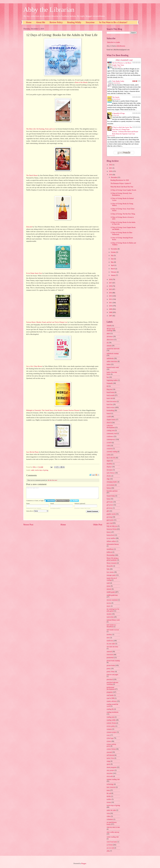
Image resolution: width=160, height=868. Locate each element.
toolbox (109, 799)
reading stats (110, 717)
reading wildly (111, 720)
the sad (109, 793)
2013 (111, 296)
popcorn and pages (112, 675)
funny (108, 499)
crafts (108, 446)
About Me (41, 22)
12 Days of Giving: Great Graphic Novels (123, 190)
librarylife (110, 566)
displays (109, 467)
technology (110, 784)
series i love (110, 758)
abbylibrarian (121, 46)
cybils (108, 455)
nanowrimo (110, 617)
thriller (109, 796)
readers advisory (112, 701)
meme (109, 586)
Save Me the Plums (32, 452)
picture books (111, 665)
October (114, 252)
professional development (111, 688)
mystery (109, 614)
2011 (111, 303)
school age (110, 738)
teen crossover (111, 787)
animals (109, 346)
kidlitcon (109, 552)
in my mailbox (111, 538)
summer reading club (113, 779)
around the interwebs (113, 349)
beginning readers (112, 380)
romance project (112, 732)
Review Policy (56, 22)
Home (29, 22)
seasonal (109, 752)
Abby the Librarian (49, 10)
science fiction (111, 749)
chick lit (109, 423)
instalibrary (110, 549)
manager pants (111, 575)
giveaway (110, 508)
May (112, 262)
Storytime (90, 22)
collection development (111, 427)
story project (110, 770)
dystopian (110, 470)
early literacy (111, 473)
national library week (113, 620)
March (113, 269)
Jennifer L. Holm (117, 67)
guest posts (110, 520)
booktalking (110, 410)
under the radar (111, 810)
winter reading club (113, 837)
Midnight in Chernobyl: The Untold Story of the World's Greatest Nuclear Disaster (53, 410)
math (108, 583)
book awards (111, 395)
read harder (110, 695)
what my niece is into (113, 827)
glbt (108, 511)
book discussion (112, 401)
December (114, 177)
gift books (110, 502)
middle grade (111, 592)
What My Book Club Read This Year (122, 187)
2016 (111, 286)
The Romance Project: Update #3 (121, 183)
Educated (29, 227)
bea (108, 377)
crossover (110, 449)
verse (108, 813)
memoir (109, 589)
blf (107, 386)
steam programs (112, 767)
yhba (108, 851)
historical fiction (112, 529)
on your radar (111, 644)
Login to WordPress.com (62, 501)
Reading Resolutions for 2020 (120, 180)
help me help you (112, 526)
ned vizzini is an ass (113, 630)
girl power (110, 505)
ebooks (109, 476)
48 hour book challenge (111, 330)
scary (108, 735)
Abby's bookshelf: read (124, 60)
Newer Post (28, 525)
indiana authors (111, 541)
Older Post (98, 525)
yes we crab (110, 848)
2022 (111, 165)
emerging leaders (112, 482)
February (114, 272)
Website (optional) (80, 503)
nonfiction (110, 641)
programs (110, 692)
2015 (111, 289)
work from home (112, 842)
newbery (109, 635)
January (113, 275)
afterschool (110, 340)
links (108, 569)
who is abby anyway (113, 832)
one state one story (112, 647)
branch (109, 413)
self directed (110, 755)
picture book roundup (113, 661)
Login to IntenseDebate (50, 501)
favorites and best (112, 491)
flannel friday (111, 496)
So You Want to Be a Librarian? (113, 22)
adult (33, 470)
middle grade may (112, 595)
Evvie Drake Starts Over (34, 273)
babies (109, 364)
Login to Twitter (74, 501)
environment (111, 485)
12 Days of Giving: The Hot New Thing (123, 214)
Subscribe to (37, 511)
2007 (111, 316)
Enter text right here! (62, 493)
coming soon (111, 430)
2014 (111, 293)
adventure (110, 337)
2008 (111, 312)
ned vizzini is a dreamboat (111, 626)
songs (108, 761)
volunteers (110, 819)
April (113, 265)
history (109, 532)
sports (108, 764)
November (114, 249)
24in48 (109, 326)
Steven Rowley (117, 99)
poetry (109, 669)
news (108, 638)
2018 (111, 279)
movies (109, 603)
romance (109, 729)
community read (112, 433)
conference (110, 437)
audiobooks (110, 358)
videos (109, 816)
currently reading (112, 452)
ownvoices (110, 655)
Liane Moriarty (117, 83)
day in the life (111, 458)
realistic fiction (111, 723)
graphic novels (111, 514)
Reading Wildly (74, 22)
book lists (110, 404)
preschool (110, 679)
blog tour (109, 389)
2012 (111, 299)
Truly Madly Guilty (118, 81)
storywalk (110, 776)
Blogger (84, 863)
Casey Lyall (116, 115)
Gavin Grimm (112, 136)
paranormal (110, 658)
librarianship (111, 555)
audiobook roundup (113, 354)
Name (28, 503)
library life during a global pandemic (113, 559)
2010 (111, 306)
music (108, 606)
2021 (111, 168)
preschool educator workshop (112, 683)
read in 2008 (110, 698)
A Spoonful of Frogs (118, 113)
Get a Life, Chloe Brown (34, 366)
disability (109, 464)
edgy (108, 479)
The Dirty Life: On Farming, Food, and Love (41, 129)
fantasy (109, 488)
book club (110, 398)
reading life (110, 709)
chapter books (111, 420)
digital (109, 461)
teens (108, 790)
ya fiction (110, 845)
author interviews (112, 361)
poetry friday (111, 672)
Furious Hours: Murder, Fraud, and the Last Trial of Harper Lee (47, 322)
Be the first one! (53, 480)
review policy (111, 726)
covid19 (109, 443)
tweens (109, 802)
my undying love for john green (113, 610)
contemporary (111, 440)
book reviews (111, 407)
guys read (110, 523)
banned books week (113, 367)
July (112, 255)
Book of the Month (81, 82)
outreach (109, 652)
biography (110, 383)
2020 (111, 171)
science (109, 741)
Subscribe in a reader (113, 42)
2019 (111, 175)
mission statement (112, 600)
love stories (110, 572)
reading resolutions (112, 712)
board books (110, 392)
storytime (110, 773)
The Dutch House (32, 175)
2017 (111, 283)
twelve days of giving (42, 470)
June (112, 259)
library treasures (112, 563)
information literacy (113, 544)
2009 (111, 309)
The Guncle (116, 97)
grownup (109, 517)
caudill (109, 417)
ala (108, 343)
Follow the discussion (97, 475)
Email (52, 503)
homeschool (110, 535)
